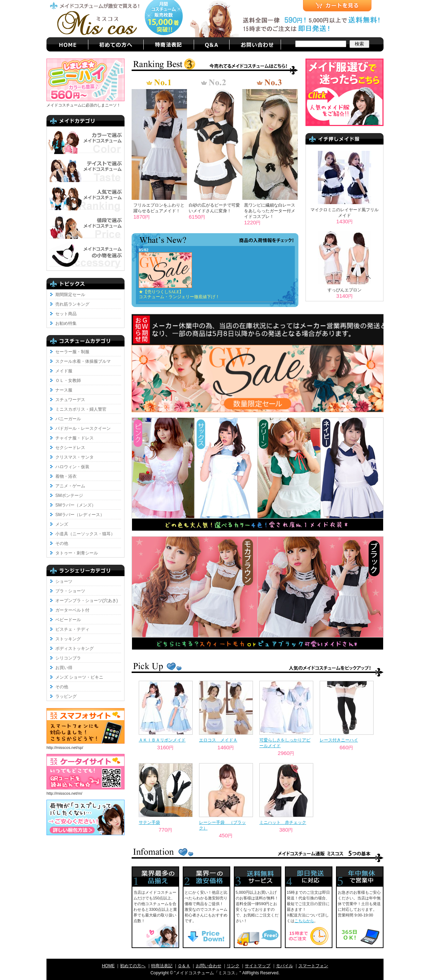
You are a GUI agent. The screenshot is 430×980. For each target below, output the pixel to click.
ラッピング (66, 696)
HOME (108, 966)
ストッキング (68, 639)
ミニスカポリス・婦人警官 (81, 409)
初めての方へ (133, 966)
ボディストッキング (75, 648)
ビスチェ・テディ (72, 629)
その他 (62, 543)
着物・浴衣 (66, 476)
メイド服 (64, 371)
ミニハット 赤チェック (283, 822)
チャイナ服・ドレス (75, 438)
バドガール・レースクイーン (83, 428)
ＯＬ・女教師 (68, 380)
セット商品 (66, 314)
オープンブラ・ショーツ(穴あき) (87, 601)
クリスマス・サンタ (75, 457)
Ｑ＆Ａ (184, 966)
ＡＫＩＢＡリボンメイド (162, 740)
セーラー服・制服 (72, 352)
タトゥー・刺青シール (77, 553)
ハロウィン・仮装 (72, 467)
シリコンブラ (68, 658)
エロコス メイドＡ (218, 740)
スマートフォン (313, 966)
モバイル (285, 966)
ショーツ (64, 581)
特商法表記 (162, 966)
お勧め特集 (66, 323)
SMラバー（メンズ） (76, 505)
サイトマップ (258, 966)
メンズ (62, 524)
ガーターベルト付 (72, 610)
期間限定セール (70, 295)
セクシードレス (70, 448)
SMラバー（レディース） (80, 515)
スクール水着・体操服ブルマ (83, 361)
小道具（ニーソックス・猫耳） (85, 534)
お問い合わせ (209, 966)
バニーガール (68, 419)
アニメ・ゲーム (70, 486)
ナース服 (64, 390)
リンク (233, 966)
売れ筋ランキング (72, 304)
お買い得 (64, 668)
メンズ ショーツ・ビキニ (79, 677)
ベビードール (68, 620)
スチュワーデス (70, 400)
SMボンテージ (69, 496)
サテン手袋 (149, 822)
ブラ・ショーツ (70, 591)
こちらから (304, 921)
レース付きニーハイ (339, 740)
